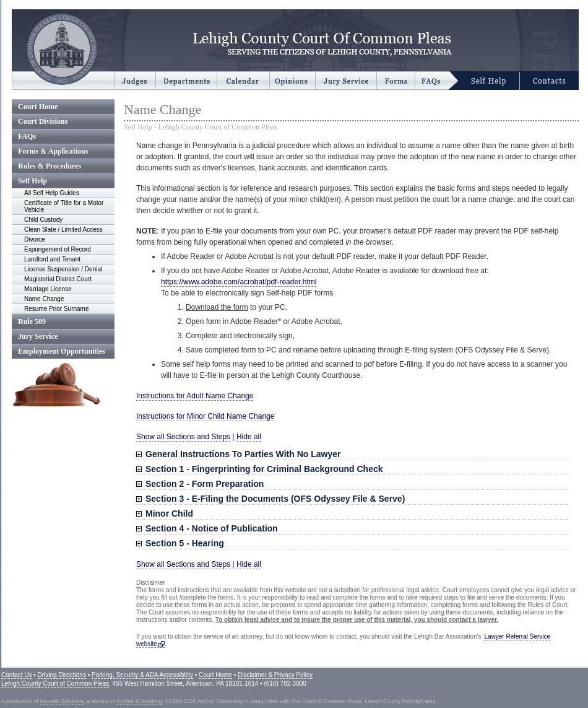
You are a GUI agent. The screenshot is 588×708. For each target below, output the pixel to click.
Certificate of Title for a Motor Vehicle (64, 206)
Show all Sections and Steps (183, 437)
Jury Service (38, 336)
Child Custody (43, 220)
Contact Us (16, 675)
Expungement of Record (58, 249)
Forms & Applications (53, 151)
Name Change (44, 299)
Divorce (35, 239)
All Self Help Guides (52, 193)
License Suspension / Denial (63, 269)
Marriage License (48, 289)
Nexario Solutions (62, 701)
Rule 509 (32, 321)
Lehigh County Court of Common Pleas (55, 684)
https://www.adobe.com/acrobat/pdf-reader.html (239, 282)
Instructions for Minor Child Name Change (205, 416)
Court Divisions (43, 121)
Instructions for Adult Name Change (195, 396)
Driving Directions (62, 675)
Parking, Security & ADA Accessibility (142, 675)
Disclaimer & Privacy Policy (275, 675)
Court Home (38, 107)
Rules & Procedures (50, 166)
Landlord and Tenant (52, 259)
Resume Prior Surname (56, 309)
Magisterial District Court (58, 279)
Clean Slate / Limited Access (63, 229)
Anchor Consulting (139, 701)
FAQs (27, 136)
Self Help (32, 181)
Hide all (249, 437)
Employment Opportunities (62, 351)
